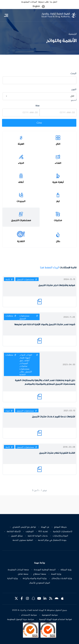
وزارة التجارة (12, 578)
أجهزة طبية (58, 182)
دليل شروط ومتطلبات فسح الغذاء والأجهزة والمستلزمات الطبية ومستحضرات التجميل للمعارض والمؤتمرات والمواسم (45, 382)
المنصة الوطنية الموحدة (45, 570)
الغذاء (58, 163)
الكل (58, 144)
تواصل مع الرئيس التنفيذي (24, 527)
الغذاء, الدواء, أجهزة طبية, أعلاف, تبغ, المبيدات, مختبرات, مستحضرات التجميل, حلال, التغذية (26, 365)
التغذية (21, 241)
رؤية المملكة (66, 570)
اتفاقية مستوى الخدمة (23, 540)
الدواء (21, 163)
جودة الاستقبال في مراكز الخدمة (52, 540)
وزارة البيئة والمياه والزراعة (35, 578)
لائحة (8, 280)
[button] (43, 6)
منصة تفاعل (23, 574)
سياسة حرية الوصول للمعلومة (21, 619)
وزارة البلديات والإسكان (62, 578)
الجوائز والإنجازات (60, 536)
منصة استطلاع (40, 574)
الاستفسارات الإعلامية (63, 532)
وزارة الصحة (56, 574)
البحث (73, 74)
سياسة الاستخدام (29, 615)
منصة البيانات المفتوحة (18, 570)
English (36, 6)
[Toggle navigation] (6, 15)
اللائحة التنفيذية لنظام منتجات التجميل (57, 453)
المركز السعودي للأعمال (40, 583)
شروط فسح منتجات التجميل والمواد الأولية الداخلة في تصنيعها (45, 324)
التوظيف (30, 532)
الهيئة (21, 144)
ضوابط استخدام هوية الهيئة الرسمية (55, 619)
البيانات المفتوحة (29, 2)
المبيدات (21, 201)
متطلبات (9, 316)
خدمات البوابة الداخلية (38, 536)
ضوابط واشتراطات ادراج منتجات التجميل (57, 285)
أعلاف (21, 182)
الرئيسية (73, 34)
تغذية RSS (43, 532)
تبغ (58, 201)
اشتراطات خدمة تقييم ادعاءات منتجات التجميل (54, 417)
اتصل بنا (54, 2)
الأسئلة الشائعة (14, 532)
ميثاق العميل (17, 536)
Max (38, 106)
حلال (58, 241)
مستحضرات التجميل (21, 220)
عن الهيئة (45, 527)
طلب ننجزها (43, 2)
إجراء (8, 411)
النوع (74, 90)
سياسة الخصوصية (50, 615)
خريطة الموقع (60, 527)
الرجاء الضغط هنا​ (50, 268)
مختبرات (58, 220)
